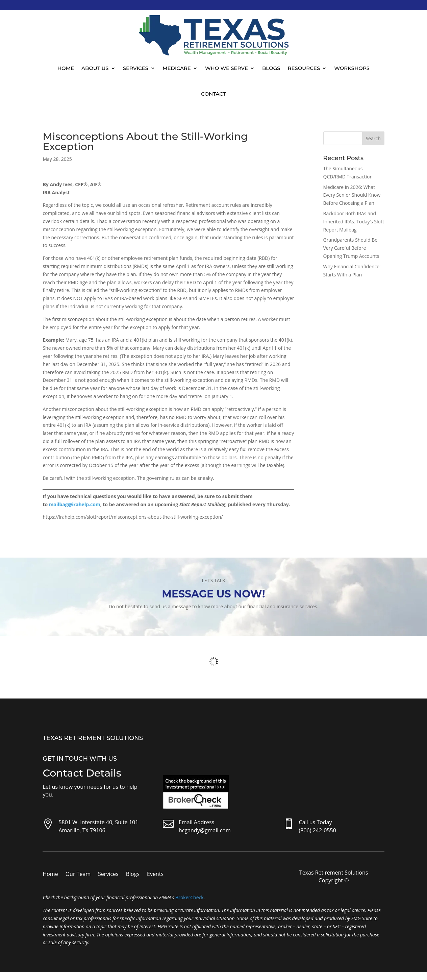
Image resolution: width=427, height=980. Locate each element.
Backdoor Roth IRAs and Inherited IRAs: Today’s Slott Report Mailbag (354, 222)
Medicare (177, 68)
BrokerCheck (189, 897)
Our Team (78, 875)
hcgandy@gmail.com (205, 830)
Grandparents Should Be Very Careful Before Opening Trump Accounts (351, 248)
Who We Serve (227, 68)
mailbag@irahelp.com (75, 504)
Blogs (271, 68)
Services (136, 68)
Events (155, 875)
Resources (304, 68)
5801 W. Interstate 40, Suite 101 (98, 822)
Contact (213, 94)
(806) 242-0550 (318, 830)
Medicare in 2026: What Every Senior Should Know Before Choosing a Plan (352, 195)
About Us (95, 68)
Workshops (352, 68)
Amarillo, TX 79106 (82, 830)
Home (66, 68)
